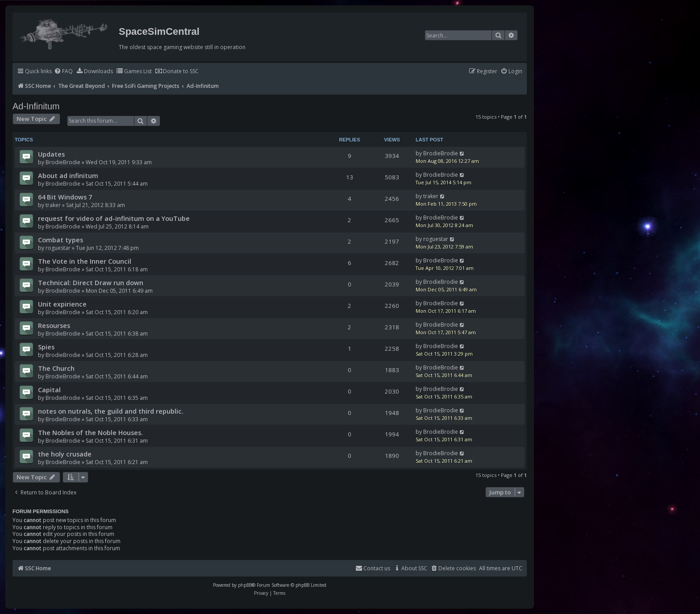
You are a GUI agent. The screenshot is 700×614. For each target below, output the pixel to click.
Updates (51, 154)
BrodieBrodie (63, 162)
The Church (56, 368)
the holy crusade (65, 454)
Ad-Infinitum (36, 106)
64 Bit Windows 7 (65, 197)
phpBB (245, 585)
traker (53, 205)
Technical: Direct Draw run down (91, 282)
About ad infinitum (68, 175)
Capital (49, 390)
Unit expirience (62, 304)
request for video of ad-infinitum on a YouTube (114, 218)
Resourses (54, 325)
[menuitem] (63, 72)
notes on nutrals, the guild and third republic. (111, 411)
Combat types (60, 240)
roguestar (58, 248)
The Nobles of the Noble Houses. (90, 432)
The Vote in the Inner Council (85, 261)
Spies (46, 347)
